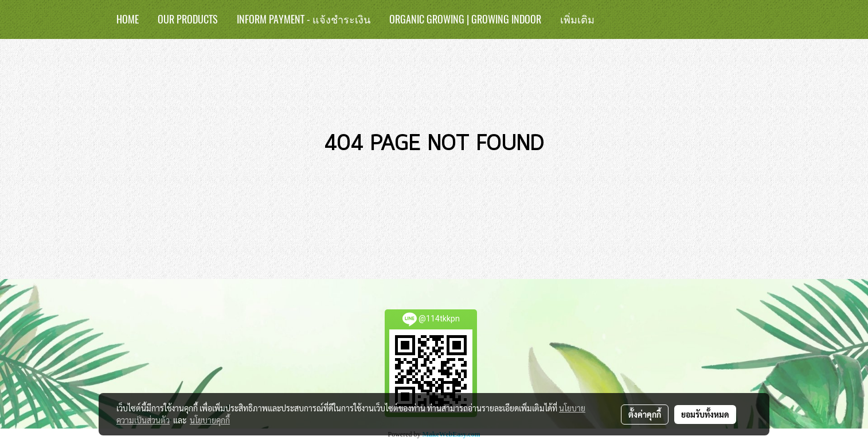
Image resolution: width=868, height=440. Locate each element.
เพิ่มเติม (577, 19)
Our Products (188, 19)
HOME (128, 19)
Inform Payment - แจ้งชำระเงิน (304, 19)
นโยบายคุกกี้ (210, 420)
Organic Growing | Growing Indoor (465, 19)
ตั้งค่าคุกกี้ (645, 414)
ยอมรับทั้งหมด (705, 414)
